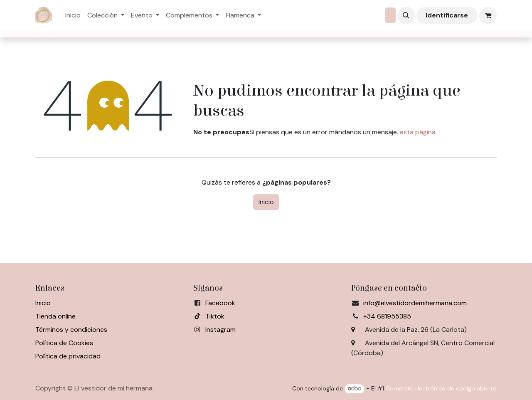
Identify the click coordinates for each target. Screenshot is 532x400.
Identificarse (447, 15)
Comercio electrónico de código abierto (441, 388)
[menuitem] (73, 15)
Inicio (266, 202)
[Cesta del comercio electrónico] (488, 15)
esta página (418, 132)
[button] (406, 15)
